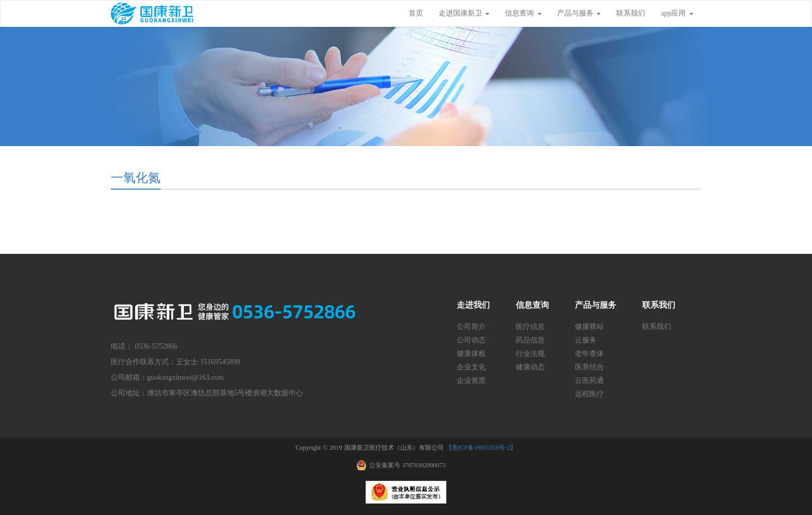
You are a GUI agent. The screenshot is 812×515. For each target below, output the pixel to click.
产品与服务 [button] (579, 13)
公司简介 (471, 327)
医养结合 (589, 367)
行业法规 (530, 354)
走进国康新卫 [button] (464, 13)
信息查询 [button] (523, 13)
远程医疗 (589, 394)
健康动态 (530, 367)
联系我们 (631, 13)
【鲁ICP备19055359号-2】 (481, 448)
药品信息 (530, 340)
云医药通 (589, 381)
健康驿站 (589, 327)
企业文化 (471, 367)
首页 (416, 13)
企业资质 (471, 381)
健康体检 (471, 354)
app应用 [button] (677, 13)
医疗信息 (530, 327)
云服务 (586, 340)
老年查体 (589, 354)
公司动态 (471, 340)
